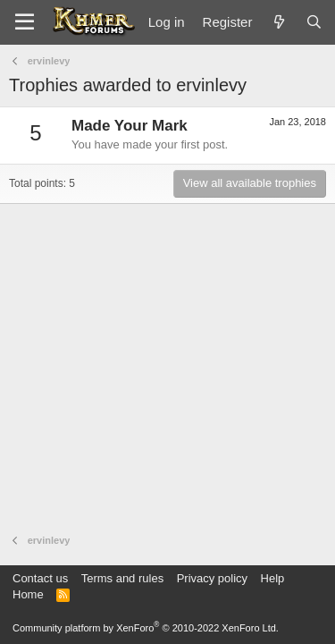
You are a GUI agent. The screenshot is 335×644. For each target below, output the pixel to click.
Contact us (40, 578)
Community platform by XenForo (146, 628)
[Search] (314, 22)
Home (28, 594)
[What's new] (278, 22)
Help (273, 578)
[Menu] (25, 22)
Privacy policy (212, 578)
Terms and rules (122, 578)
